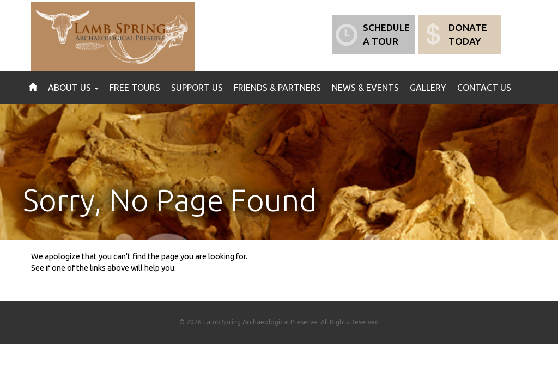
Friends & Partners (277, 88)
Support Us (197, 88)
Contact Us (484, 88)
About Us (73, 88)
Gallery (428, 88)
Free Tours (135, 88)
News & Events (365, 88)
